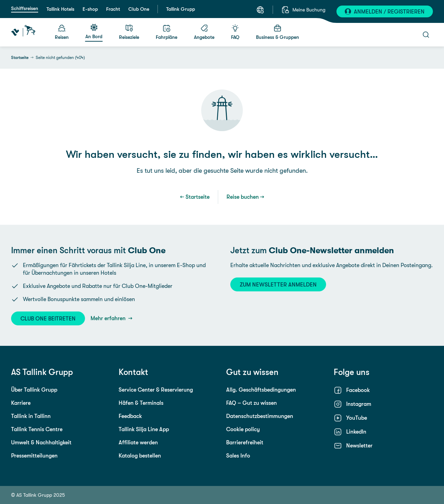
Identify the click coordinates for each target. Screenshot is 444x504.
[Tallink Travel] (23, 32)
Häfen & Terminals (141, 403)
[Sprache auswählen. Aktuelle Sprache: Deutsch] (260, 10)
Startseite (20, 58)
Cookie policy (243, 429)
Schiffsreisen (25, 8)
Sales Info (238, 456)
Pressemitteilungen (34, 456)
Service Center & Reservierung (156, 390)
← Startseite (195, 197)
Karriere (21, 403)
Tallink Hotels (60, 9)
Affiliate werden (138, 442)
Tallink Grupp (181, 9)
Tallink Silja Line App (144, 429)
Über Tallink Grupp (34, 390)
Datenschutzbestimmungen (260, 416)
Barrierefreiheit (245, 442)
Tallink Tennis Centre (37, 429)
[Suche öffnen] (426, 35)
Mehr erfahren (109, 318)
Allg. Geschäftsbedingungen (261, 390)
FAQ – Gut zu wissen (251, 403)
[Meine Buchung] (303, 10)
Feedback (130, 416)
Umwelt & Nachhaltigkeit (41, 442)
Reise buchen (243, 197)
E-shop (90, 9)
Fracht (113, 9)
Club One (139, 9)
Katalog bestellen (140, 456)
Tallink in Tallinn (31, 416)
